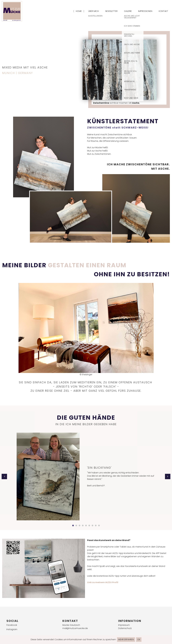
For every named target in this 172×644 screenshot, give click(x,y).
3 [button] (80, 525)
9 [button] (99, 525)
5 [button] (86, 525)
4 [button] (83, 525)
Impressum (124, 625)
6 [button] (89, 525)
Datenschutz (125, 628)
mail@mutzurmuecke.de (75, 628)
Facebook (12, 625)
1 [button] (73, 525)
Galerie (128, 11)
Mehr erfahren (126, 639)
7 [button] (93, 525)
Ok (139, 639)
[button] (4, 476)
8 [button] (96, 525)
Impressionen (145, 11)
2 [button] (76, 525)
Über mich (93, 11)
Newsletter (111, 11)
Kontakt (163, 11)
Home (79, 11)
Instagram (12, 629)
